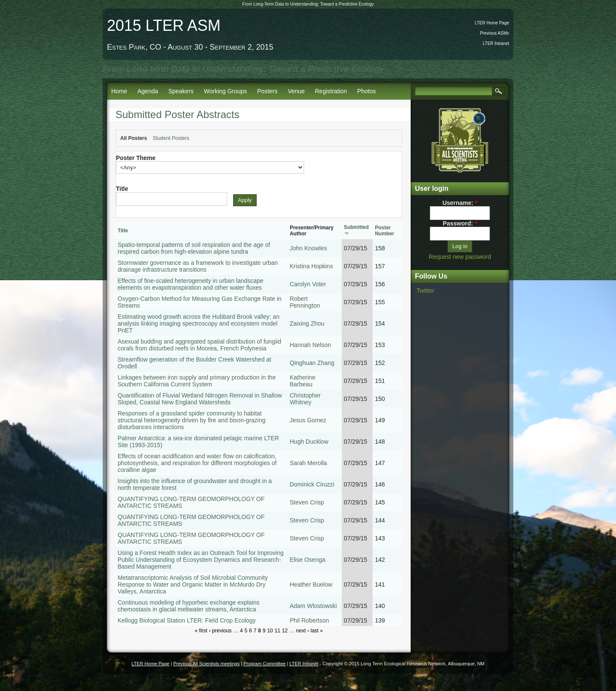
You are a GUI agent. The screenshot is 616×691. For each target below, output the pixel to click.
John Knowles (308, 248)
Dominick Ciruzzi (312, 484)
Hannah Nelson (310, 345)
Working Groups (225, 91)
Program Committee (264, 664)
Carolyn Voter (308, 284)
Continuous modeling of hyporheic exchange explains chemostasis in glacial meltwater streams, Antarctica (189, 606)
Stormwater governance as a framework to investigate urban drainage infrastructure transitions (198, 266)
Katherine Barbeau (302, 381)
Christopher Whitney (305, 399)
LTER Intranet (496, 43)
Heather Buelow (311, 584)
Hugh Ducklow (309, 442)
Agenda (148, 91)
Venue (296, 91)
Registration (331, 91)
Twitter (425, 291)
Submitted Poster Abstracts (177, 114)
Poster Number (384, 231)
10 (270, 631)
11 (277, 631)
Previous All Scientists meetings (206, 664)
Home (119, 91)
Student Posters (171, 138)
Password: (460, 223)
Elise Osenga (307, 560)
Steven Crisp (307, 502)
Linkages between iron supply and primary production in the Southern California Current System (197, 381)
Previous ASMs (495, 33)
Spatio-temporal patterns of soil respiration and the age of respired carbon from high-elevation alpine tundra (194, 248)
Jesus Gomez (308, 420)
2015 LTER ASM (164, 25)
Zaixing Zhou (307, 323)
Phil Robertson (309, 620)
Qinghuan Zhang (312, 363)
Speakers (181, 91)
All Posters (134, 138)
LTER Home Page (492, 23)
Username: (460, 203)
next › (302, 631)
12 (285, 631)
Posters (267, 91)
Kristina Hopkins (311, 266)
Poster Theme (136, 158)
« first (201, 631)
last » (317, 631)
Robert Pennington (305, 302)
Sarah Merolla (308, 463)
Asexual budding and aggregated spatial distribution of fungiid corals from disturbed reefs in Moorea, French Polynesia (199, 345)
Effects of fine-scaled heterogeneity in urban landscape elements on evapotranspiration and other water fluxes (191, 284)
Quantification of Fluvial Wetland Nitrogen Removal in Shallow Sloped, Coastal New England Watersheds (200, 399)
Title (122, 189)
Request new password (460, 257)
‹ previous (221, 631)
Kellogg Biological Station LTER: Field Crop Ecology (187, 620)
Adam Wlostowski (313, 606)
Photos (367, 91)
